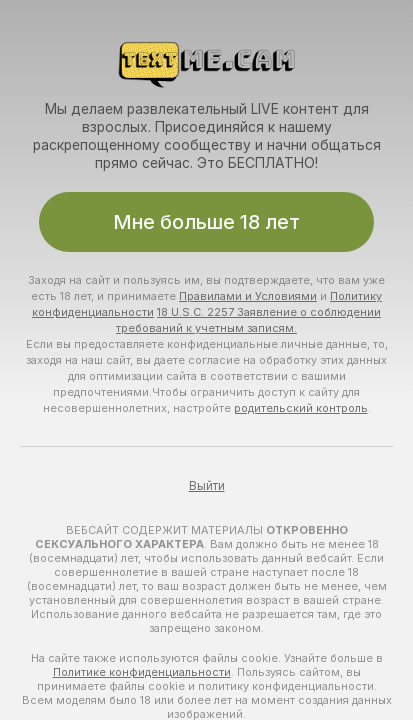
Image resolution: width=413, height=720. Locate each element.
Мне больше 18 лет (206, 222)
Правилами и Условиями (248, 296)
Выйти (207, 486)
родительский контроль (301, 408)
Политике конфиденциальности (142, 672)
